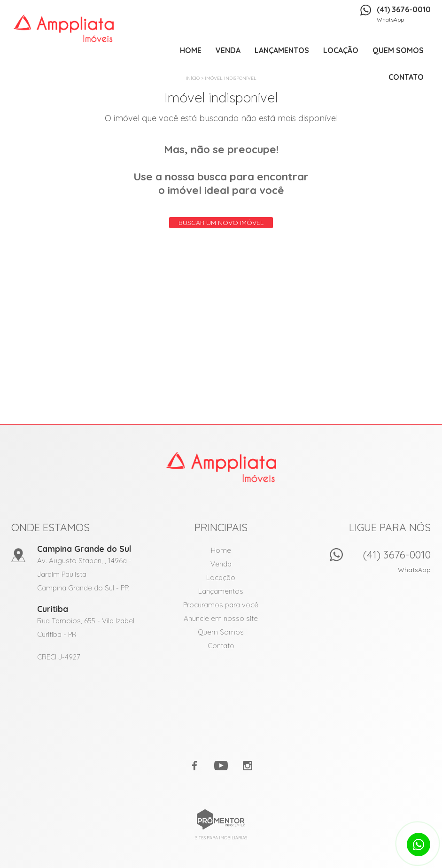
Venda (228, 50)
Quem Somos (398, 50)
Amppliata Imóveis (221, 467)
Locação (341, 50)
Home (191, 50)
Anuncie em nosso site (221, 618)
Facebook (195, 766)
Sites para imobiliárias (221, 838)
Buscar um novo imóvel (221, 223)
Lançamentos (282, 50)
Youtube (221, 766)
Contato (406, 77)
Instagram (248, 766)
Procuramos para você (221, 605)
